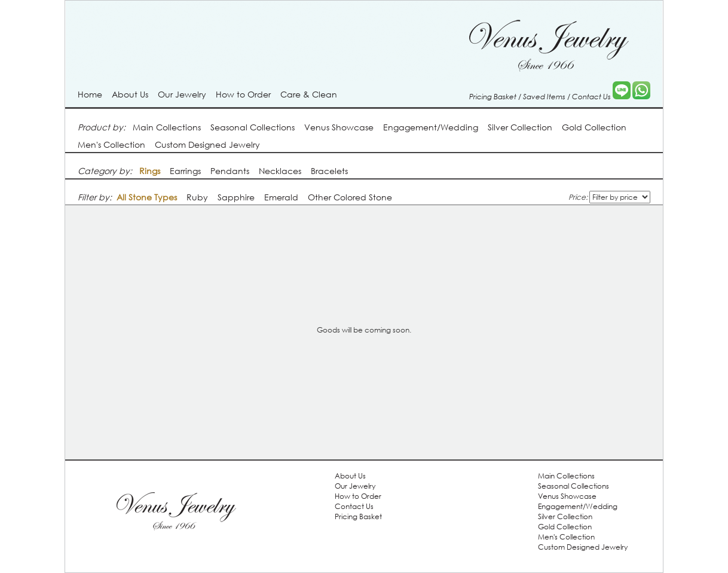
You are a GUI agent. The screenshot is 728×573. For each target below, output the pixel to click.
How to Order (243, 94)
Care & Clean (309, 94)
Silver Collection (520, 127)
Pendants (230, 171)
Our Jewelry (182, 94)
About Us (130, 94)
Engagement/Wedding (431, 127)
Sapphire (236, 197)
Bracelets (329, 171)
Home (90, 94)
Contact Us (591, 96)
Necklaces (280, 171)
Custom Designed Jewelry (207, 144)
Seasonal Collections (253, 127)
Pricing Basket (493, 96)
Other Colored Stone (350, 197)
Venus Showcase (339, 127)
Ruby (197, 197)
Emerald (281, 197)
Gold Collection (594, 127)
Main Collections (167, 127)
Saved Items (544, 96)
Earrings (185, 171)
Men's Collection (111, 144)
